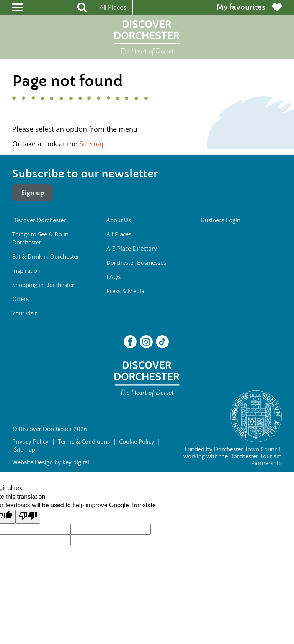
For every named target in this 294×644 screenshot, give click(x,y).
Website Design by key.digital (51, 462)
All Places (113, 7)
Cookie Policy (137, 441)
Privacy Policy (30, 441)
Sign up (33, 193)
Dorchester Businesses (136, 262)
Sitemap (92, 144)
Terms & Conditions (84, 441)
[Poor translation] (28, 516)
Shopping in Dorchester (43, 285)
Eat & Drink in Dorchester (46, 256)
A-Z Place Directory (132, 248)
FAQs (114, 277)
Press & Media (125, 291)
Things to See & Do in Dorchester (40, 238)
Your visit (24, 313)
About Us (119, 220)
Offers (20, 299)
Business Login (221, 220)
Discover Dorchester (39, 220)
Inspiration (26, 270)
